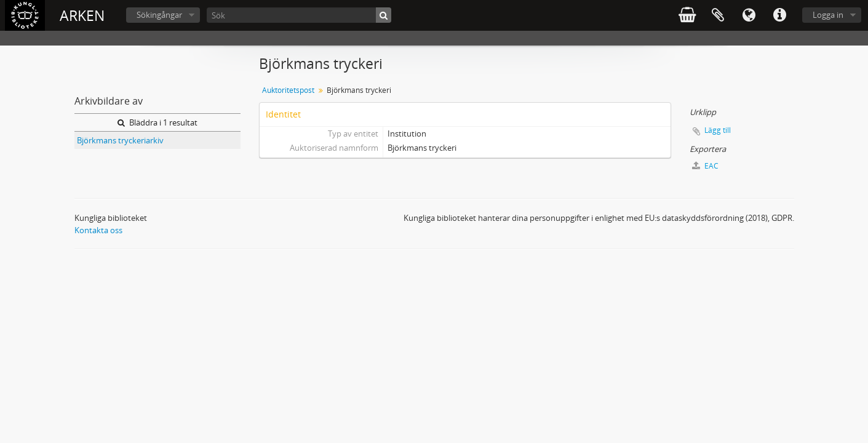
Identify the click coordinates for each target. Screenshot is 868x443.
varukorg (687, 15)
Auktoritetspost (288, 90)
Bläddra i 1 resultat (157, 122)
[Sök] (299, 15)
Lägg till (718, 130)
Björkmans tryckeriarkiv (120, 140)
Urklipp (718, 15)
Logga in (828, 15)
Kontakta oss (98, 230)
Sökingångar (159, 15)
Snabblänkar (779, 15)
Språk (749, 15)
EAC (705, 166)
